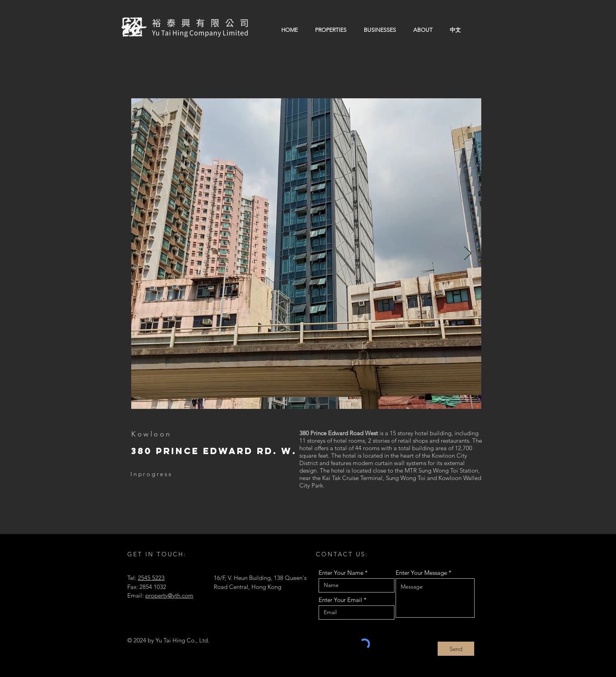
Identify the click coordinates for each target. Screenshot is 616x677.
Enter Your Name (341, 573)
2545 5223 (151, 578)
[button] (331, 30)
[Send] (456, 649)
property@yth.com (169, 595)
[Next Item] (468, 254)
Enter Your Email (340, 600)
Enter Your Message (421, 573)
